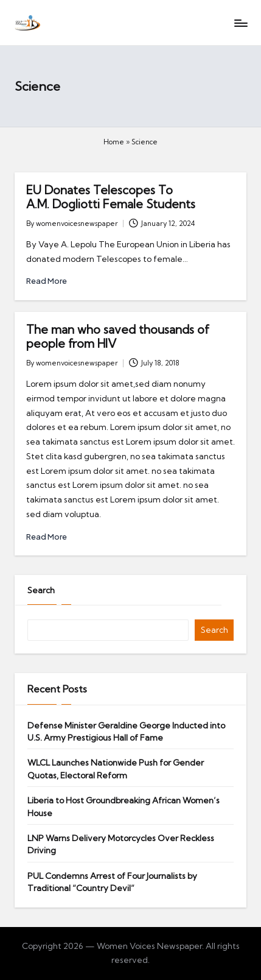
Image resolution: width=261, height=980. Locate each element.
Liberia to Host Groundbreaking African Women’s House (124, 806)
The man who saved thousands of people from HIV (118, 337)
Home (114, 142)
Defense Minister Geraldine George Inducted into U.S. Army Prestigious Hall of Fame (126, 731)
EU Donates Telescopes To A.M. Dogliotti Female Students (111, 197)
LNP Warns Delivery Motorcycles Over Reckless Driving (121, 844)
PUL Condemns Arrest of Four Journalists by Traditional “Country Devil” (112, 882)
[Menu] (240, 23)
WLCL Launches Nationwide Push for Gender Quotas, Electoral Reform (116, 769)
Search (41, 590)
